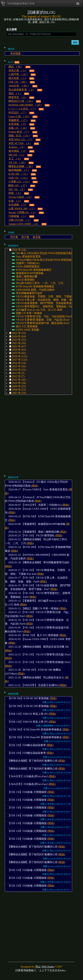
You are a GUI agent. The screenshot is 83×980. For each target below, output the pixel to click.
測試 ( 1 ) (15, 93)
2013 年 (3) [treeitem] (16, 373)
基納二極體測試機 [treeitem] (24, 277)
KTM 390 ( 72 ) (18, 174)
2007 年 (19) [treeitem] (17, 393)
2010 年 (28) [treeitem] (17, 383)
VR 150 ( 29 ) (17, 162)
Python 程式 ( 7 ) (19, 132)
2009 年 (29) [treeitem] (17, 386)
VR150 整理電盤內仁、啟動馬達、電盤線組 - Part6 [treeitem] (43, 306)
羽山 (38, 967)
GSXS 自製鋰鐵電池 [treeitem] (26, 267)
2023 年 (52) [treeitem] (17, 340)
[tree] (38, 321)
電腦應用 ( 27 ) (18, 120)
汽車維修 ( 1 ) (17, 216)
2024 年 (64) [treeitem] (17, 336)
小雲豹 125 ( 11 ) (19, 182)
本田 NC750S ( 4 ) (20, 143)
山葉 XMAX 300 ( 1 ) (21, 208)
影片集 (25, 237)
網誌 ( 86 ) (15, 67)
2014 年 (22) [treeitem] (17, 370)
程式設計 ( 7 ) (17, 113)
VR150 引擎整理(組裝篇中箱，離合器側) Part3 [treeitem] (41, 323)
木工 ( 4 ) (15, 159)
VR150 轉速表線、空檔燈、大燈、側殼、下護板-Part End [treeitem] (47, 296)
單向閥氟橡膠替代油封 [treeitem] (27, 293)
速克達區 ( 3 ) (17, 151)
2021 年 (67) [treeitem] (17, 346)
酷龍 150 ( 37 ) (18, 185)
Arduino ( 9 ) (16, 147)
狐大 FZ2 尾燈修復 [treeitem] (25, 326)
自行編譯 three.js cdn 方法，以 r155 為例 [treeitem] (37, 310)
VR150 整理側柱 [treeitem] (23, 280)
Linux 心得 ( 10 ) (19, 116)
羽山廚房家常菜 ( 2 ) (21, 90)
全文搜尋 (11, 29)
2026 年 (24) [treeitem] (17, 250)
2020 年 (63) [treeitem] (17, 350)
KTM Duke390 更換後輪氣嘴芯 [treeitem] (32, 270)
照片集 (14, 237)
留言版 (37, 237)
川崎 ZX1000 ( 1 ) (19, 220)
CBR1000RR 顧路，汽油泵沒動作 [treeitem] (33, 290)
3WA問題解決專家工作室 (18, 3)
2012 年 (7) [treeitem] (16, 376)
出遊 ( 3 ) (15, 201)
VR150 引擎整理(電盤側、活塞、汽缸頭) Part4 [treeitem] (41, 320)
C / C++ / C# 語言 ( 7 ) (22, 109)
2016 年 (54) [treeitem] (17, 363)
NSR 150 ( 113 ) (18, 178)
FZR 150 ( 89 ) (17, 82)
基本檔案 (15, 53)
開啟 (35, 486)
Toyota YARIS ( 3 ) (20, 197)
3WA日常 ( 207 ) (19, 86)
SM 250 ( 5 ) (16, 155)
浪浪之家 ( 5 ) (17, 70)
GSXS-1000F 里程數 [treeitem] (25, 330)
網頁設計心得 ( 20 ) (21, 101)
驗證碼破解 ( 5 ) (19, 170)
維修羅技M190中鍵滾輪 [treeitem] (28, 273)
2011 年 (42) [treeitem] (17, 380)
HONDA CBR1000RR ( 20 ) (25, 105)
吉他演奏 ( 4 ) (17, 124)
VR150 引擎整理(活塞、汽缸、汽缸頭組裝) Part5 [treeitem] (42, 316)
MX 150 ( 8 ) (16, 189)
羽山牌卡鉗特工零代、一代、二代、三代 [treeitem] (38, 283)
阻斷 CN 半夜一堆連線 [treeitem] (27, 313)
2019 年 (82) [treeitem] (17, 353)
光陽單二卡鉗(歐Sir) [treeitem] (26, 263)
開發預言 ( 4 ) (17, 97)
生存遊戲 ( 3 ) (17, 205)
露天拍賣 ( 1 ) (17, 78)
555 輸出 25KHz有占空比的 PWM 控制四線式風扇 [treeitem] (43, 253)
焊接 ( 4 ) (15, 193)
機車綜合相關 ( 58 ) (21, 166)
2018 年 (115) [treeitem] (18, 356)
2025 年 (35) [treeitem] (17, 333)
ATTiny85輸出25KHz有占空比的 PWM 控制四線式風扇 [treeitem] (45, 260)
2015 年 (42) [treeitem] (17, 366)
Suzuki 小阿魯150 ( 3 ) (22, 212)
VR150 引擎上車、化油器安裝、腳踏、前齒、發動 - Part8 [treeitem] (47, 300)
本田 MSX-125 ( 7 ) (20, 139)
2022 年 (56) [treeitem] (17, 343)
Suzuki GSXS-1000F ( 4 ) (23, 224)
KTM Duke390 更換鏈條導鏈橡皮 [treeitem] (33, 286)
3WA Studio (48, 967)
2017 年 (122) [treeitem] (18, 360)
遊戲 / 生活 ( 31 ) (19, 136)
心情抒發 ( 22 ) (18, 74)
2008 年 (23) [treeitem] (17, 390)
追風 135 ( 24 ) (18, 128)
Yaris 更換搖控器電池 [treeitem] (26, 257)
